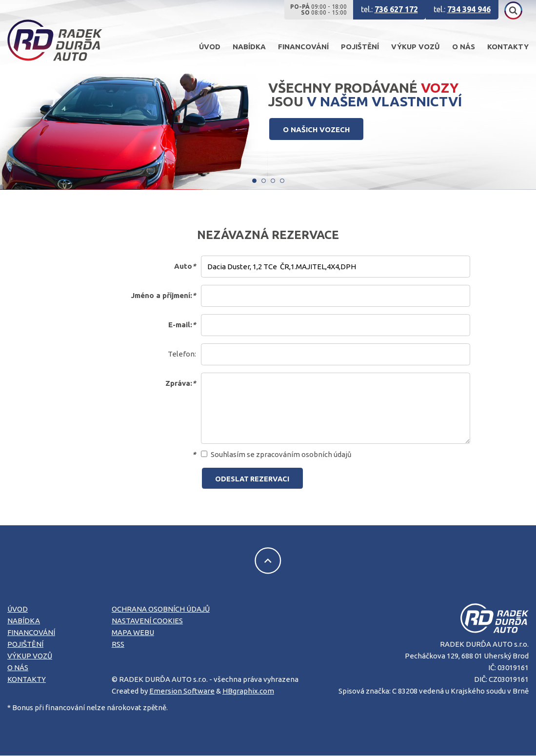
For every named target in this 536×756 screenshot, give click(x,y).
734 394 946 (469, 9)
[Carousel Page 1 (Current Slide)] (254, 181)
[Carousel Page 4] (282, 181)
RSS (118, 645)
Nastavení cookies (147, 622)
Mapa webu (133, 633)
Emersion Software (182, 691)
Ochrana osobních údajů (161, 610)
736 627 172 (396, 9)
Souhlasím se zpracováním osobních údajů (277, 454)
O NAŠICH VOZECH (318, 129)
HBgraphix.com (248, 691)
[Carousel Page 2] (264, 181)
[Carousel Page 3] (273, 181)
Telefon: (182, 354)
